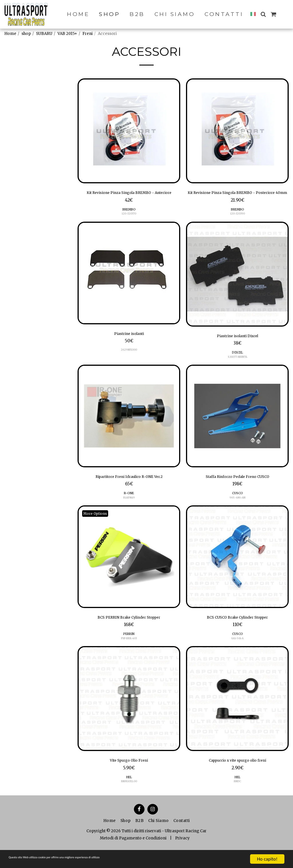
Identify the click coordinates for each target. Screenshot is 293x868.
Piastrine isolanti (129, 344)
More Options (98, 527)
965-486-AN (237, 511)
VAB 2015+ (67, 34)
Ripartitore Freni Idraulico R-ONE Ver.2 (129, 489)
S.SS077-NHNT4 (237, 368)
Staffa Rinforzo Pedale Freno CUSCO (237, 489)
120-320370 (129, 223)
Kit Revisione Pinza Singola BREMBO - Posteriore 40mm (237, 197)
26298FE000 (129, 361)
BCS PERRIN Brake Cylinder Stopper (129, 632)
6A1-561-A (237, 654)
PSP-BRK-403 (129, 654)
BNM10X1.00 (129, 799)
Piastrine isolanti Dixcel (237, 346)
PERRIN (129, 649)
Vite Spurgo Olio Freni (129, 777)
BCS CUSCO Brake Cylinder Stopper (237, 632)
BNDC (237, 799)
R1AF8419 (129, 511)
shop (26, 34)
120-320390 (237, 223)
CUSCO (237, 506)
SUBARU (44, 34)
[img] (129, 131)
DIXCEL (237, 363)
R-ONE (129, 506)
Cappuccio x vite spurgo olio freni (237, 777)
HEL (129, 794)
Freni (88, 34)
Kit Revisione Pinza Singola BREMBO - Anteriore (129, 197)
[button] (263, 14)
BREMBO (129, 218)
